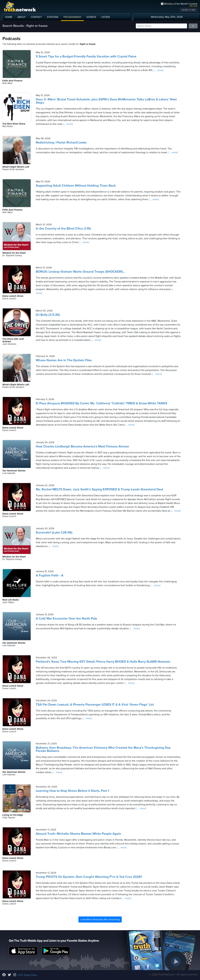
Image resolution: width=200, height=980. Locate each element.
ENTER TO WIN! (189, 10)
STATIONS (53, 17)
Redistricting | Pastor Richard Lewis (61, 143)
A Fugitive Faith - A (50, 575)
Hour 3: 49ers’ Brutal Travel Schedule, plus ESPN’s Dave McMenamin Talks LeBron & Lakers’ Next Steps (106, 101)
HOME (9, 17)
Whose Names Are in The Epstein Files (64, 360)
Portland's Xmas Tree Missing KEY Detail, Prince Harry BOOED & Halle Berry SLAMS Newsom (103, 662)
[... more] (158, 70)
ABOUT (22, 17)
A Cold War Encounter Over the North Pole (66, 619)
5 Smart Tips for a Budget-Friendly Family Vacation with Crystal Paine (86, 57)
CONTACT (36, 17)
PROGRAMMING (72, 17)
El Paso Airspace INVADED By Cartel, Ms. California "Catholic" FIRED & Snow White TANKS (102, 403)
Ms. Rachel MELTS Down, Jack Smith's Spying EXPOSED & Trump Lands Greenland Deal (99, 489)
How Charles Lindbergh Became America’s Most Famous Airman (82, 446)
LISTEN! (106, 17)
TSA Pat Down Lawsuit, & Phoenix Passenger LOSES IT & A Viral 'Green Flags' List (95, 705)
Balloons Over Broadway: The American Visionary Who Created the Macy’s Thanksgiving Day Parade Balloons (103, 749)
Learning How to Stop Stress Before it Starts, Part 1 (72, 791)
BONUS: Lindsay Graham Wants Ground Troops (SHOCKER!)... (81, 272)
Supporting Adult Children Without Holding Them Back (76, 186)
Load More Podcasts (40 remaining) (100, 919)
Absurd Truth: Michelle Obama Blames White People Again (78, 834)
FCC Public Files (28, 975)
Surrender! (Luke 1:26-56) (54, 533)
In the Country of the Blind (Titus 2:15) (63, 229)
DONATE (91, 17)
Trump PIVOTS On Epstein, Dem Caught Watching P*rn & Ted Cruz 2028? (89, 877)
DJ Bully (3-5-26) (48, 315)
